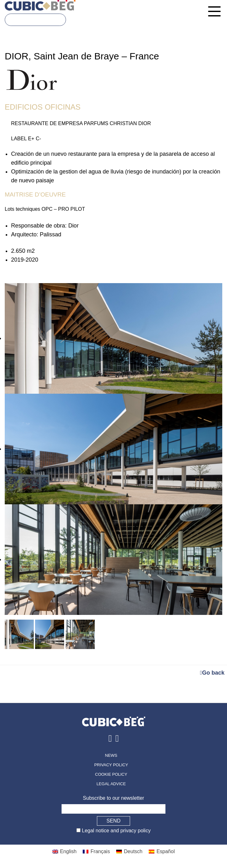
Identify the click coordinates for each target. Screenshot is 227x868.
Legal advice (111, 784)
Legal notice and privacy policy (116, 831)
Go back (212, 673)
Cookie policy (111, 774)
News (111, 755)
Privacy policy (111, 765)
